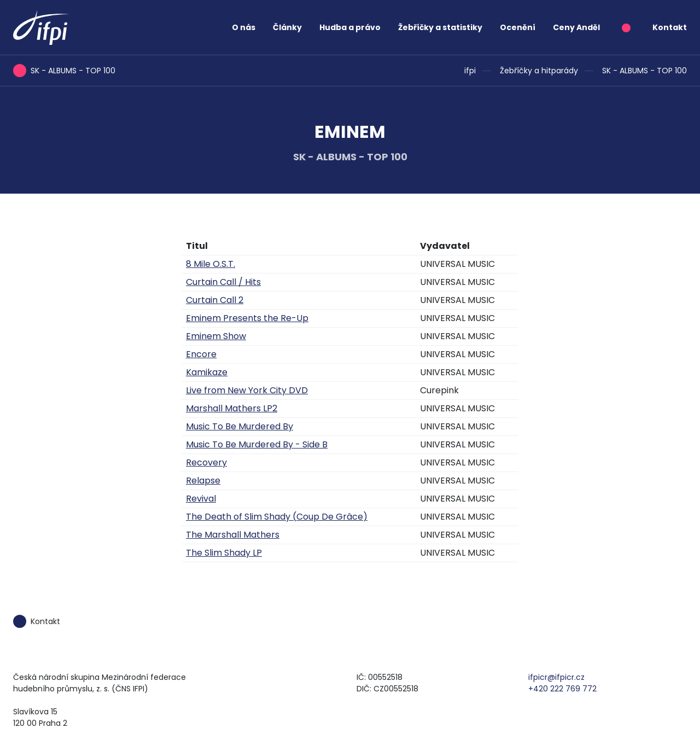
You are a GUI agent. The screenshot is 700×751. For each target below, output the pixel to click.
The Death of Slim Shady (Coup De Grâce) (277, 517)
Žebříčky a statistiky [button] (440, 27)
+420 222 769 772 (562, 689)
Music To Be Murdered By (240, 426)
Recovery (206, 462)
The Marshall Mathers (233, 535)
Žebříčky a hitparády (539, 71)
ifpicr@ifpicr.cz (556, 677)
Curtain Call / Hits (223, 282)
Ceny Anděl (576, 27)
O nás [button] (244, 27)
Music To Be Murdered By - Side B (257, 444)
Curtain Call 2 (215, 300)
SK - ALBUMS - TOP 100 (644, 71)
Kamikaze (207, 372)
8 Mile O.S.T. (211, 264)
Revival (201, 499)
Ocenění (518, 27)
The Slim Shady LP (224, 553)
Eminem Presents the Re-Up (247, 318)
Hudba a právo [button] (350, 27)
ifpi (470, 71)
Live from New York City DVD (247, 390)
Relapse (203, 481)
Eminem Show (216, 336)
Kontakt (670, 27)
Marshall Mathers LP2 (232, 408)
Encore (201, 354)
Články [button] (287, 27)
